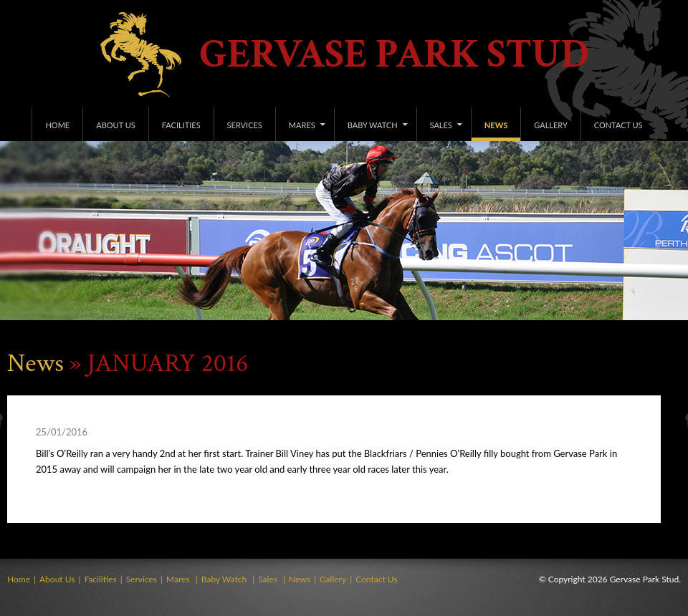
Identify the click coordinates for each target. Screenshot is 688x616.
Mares (302, 125)
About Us (116, 125)
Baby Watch (373, 125)
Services (245, 125)
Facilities (181, 125)
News (496, 125)
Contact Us (618, 125)
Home (57, 125)
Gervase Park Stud (394, 55)
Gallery (551, 125)
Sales (441, 125)
